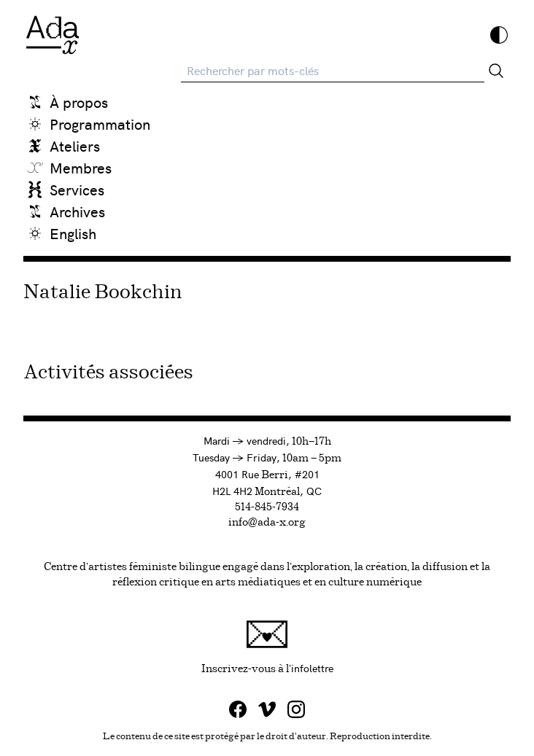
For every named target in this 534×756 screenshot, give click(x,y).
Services (77, 189)
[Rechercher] (496, 71)
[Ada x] (53, 35)
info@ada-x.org (267, 523)
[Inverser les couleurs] (499, 35)
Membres (81, 167)
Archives (77, 211)
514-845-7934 (267, 507)
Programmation (100, 124)
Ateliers (75, 145)
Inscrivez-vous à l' (356, 647)
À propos (79, 102)
